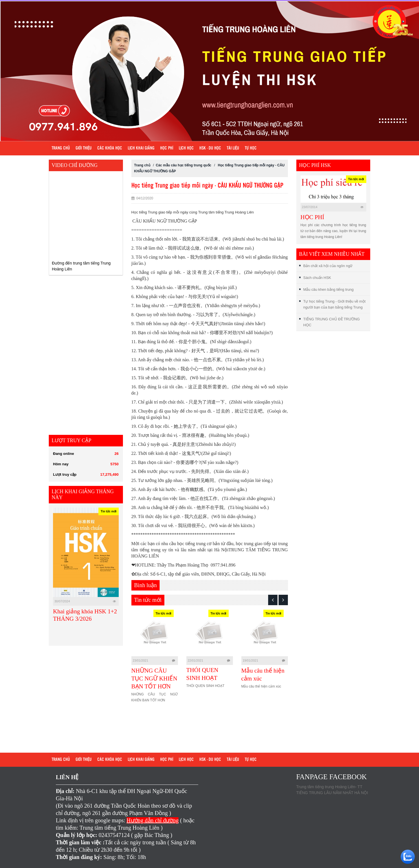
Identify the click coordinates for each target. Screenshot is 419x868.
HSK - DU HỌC (210, 148)
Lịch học (186, 148)
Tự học (251, 148)
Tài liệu (233, 148)
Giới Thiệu (84, 148)
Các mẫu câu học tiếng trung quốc (184, 165)
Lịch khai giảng (141, 148)
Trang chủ (61, 148)
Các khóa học (110, 148)
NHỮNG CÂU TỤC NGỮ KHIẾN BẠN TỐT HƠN (154, 678)
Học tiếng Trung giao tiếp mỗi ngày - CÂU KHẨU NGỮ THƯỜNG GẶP (207, 186)
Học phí (167, 148)
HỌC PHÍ (312, 217)
